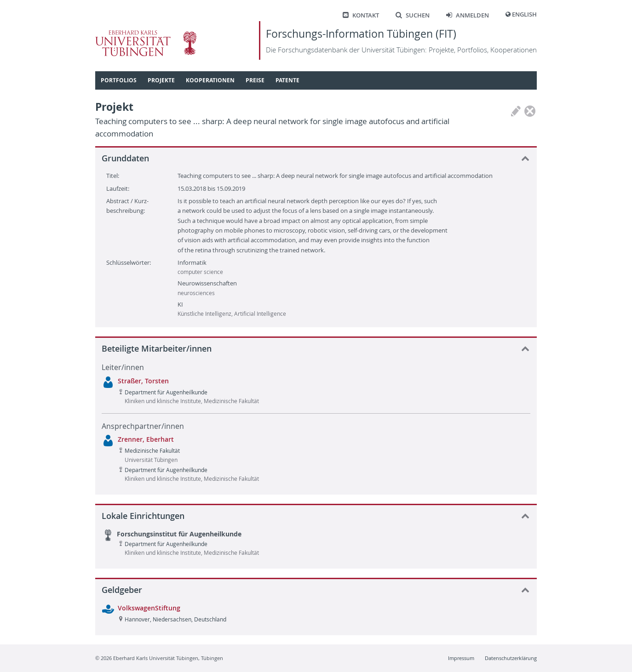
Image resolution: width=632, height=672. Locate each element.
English (524, 14)
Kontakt (361, 15)
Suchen (413, 15)
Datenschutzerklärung (511, 658)
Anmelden (468, 15)
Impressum (461, 658)
